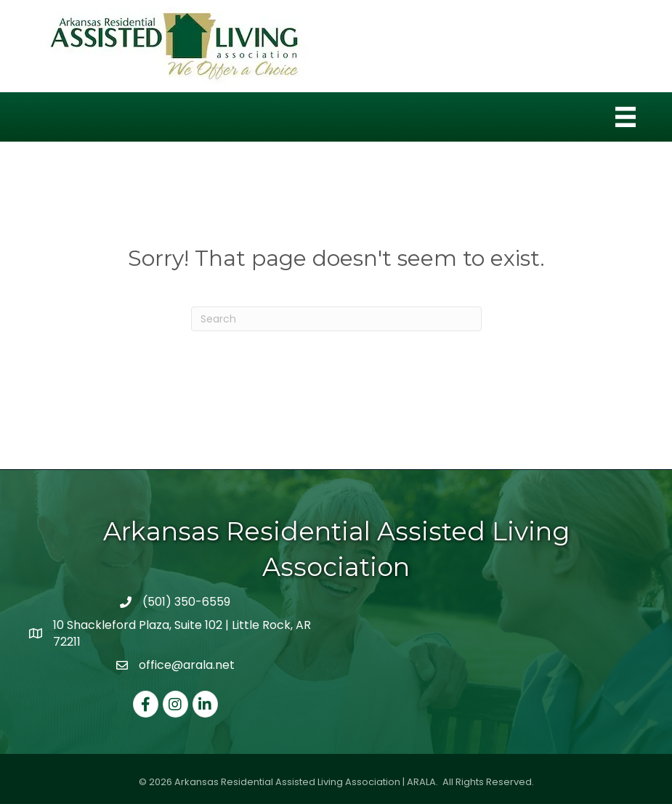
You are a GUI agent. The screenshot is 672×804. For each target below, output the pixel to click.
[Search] (336, 319)
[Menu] (626, 117)
